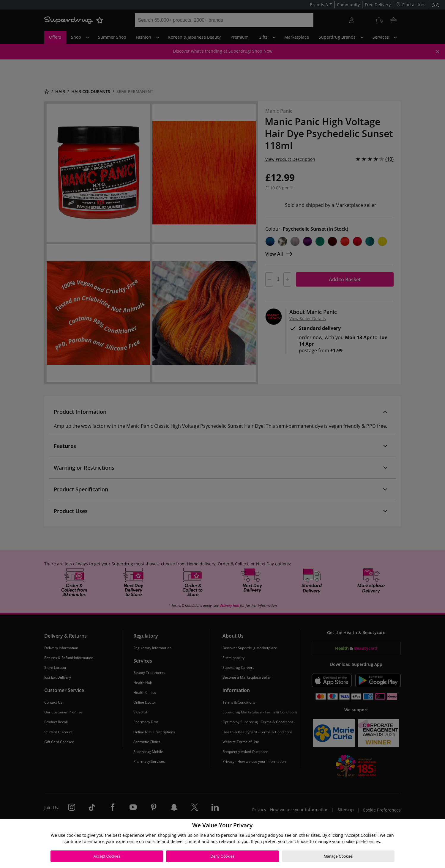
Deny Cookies (223, 856)
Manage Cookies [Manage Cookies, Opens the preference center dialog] (338, 856)
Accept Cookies (107, 856)
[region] (222, 843)
